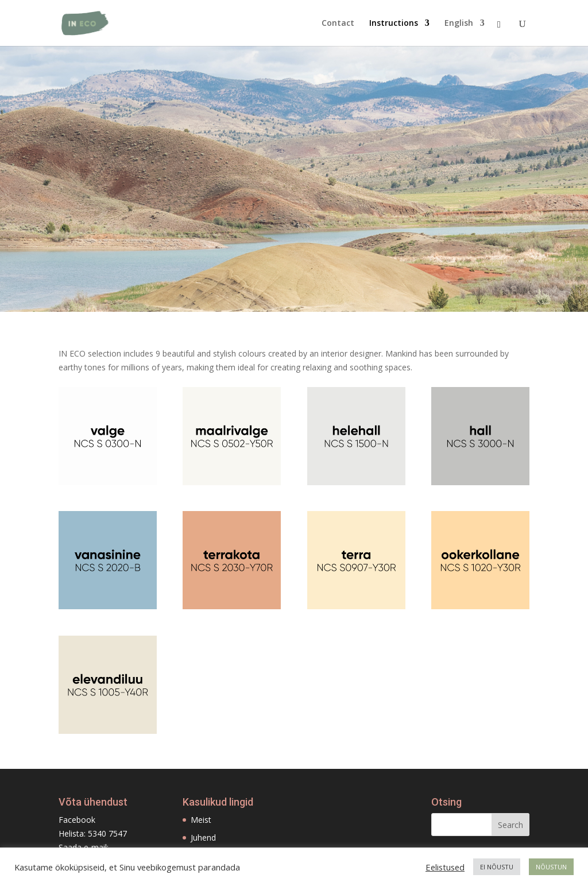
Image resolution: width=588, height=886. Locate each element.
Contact (338, 24)
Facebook (77, 820)
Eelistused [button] (445, 867)
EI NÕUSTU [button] (497, 867)
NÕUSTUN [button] (551, 867)
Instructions (394, 24)
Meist (201, 820)
